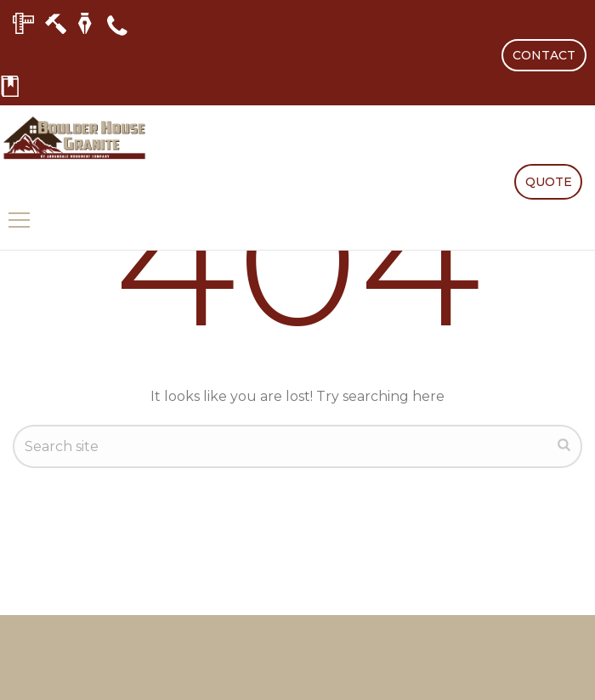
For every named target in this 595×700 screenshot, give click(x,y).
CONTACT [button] (544, 55)
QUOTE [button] (549, 182)
